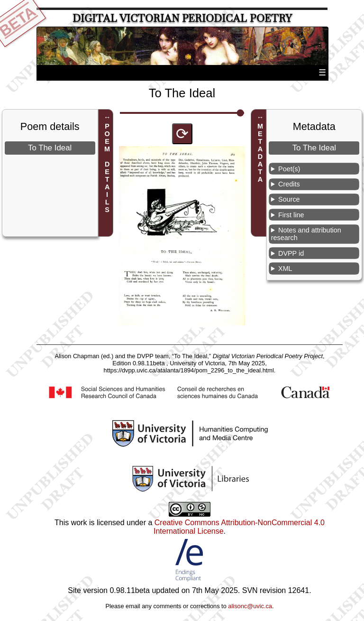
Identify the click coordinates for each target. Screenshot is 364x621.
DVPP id (291, 253)
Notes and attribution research (306, 234)
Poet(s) (289, 169)
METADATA (260, 153)
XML (285, 269)
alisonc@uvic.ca (250, 606)
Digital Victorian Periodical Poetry (182, 18)
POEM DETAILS (107, 168)
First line (291, 215)
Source (289, 199)
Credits (289, 184)
